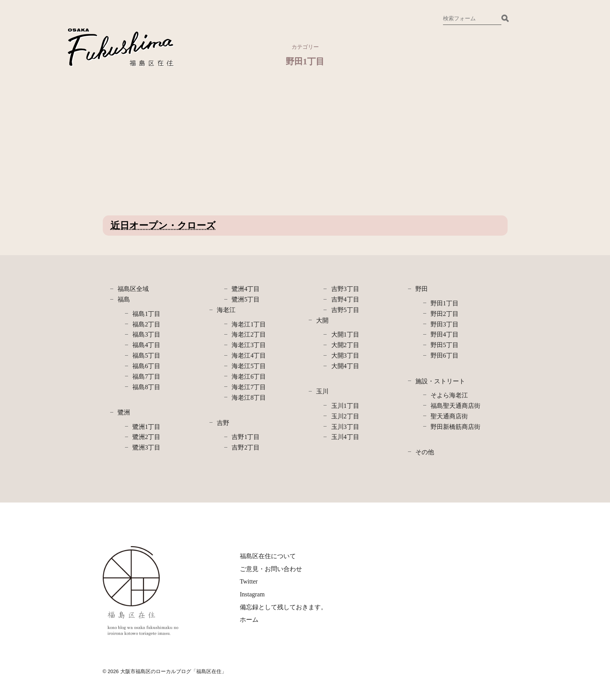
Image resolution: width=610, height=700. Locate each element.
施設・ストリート (440, 381)
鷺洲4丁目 (246, 289)
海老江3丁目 (249, 345)
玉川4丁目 (345, 437)
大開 (322, 320)
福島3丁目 (146, 334)
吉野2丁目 (246, 447)
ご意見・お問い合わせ (271, 569)
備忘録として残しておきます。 (283, 607)
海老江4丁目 (249, 355)
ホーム (249, 620)
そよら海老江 (449, 395)
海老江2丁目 (249, 334)
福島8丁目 (146, 387)
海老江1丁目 (249, 324)
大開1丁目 (345, 334)
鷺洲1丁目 (146, 427)
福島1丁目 (146, 314)
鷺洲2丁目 (146, 437)
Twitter (249, 581)
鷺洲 (124, 412)
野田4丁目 (445, 334)
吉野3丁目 (345, 289)
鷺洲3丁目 (146, 447)
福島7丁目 (146, 376)
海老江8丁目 (249, 398)
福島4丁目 (146, 345)
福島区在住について (268, 556)
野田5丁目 (445, 345)
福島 (124, 299)
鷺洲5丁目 (246, 299)
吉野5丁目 (345, 310)
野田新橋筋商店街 (455, 427)
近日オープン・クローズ (163, 226)
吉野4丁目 (345, 299)
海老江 (226, 310)
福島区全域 (133, 289)
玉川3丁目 (345, 427)
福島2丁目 (146, 324)
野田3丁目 (445, 324)
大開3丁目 (345, 355)
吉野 (223, 423)
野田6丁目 (445, 355)
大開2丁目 (345, 345)
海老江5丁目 (249, 366)
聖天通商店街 (449, 416)
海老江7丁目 (249, 387)
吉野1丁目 (246, 437)
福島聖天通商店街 (455, 406)
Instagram (252, 594)
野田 (422, 289)
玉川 (322, 391)
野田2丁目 (445, 314)
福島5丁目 (146, 355)
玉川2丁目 (345, 416)
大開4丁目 (345, 366)
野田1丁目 (445, 303)
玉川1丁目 (345, 406)
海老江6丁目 (249, 376)
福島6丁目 (146, 366)
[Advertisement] (168, 149)
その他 (425, 452)
